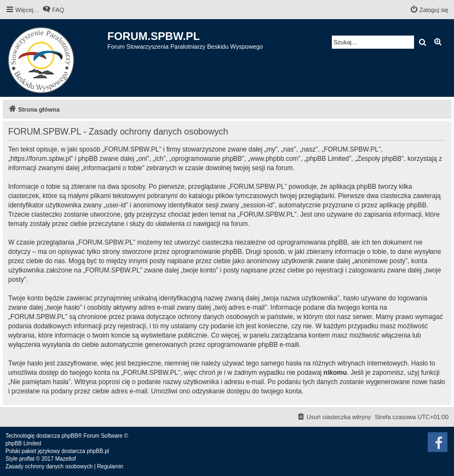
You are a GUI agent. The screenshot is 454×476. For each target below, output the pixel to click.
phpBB (70, 436)
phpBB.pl (98, 451)
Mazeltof (66, 459)
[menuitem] (53, 10)
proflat (27, 459)
